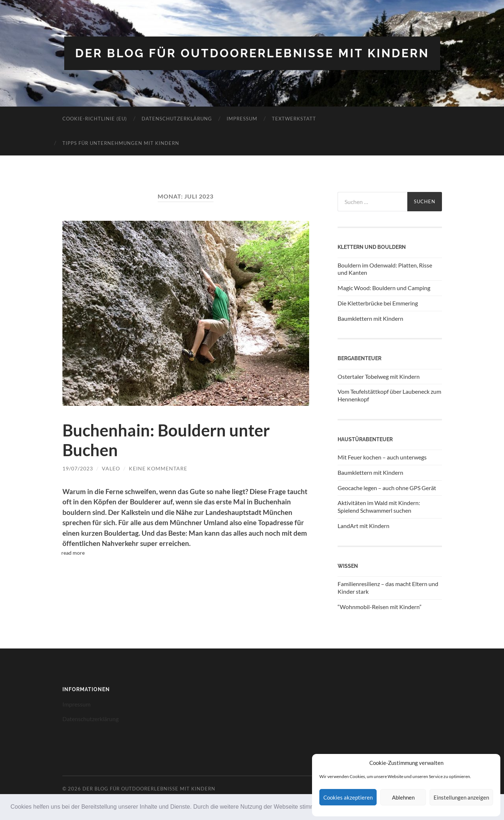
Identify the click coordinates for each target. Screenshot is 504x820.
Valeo (111, 468)
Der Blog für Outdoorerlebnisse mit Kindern (252, 53)
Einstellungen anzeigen (461, 797)
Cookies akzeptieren (348, 797)
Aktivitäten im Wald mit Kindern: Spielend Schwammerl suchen (379, 507)
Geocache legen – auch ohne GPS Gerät (387, 488)
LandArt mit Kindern (363, 526)
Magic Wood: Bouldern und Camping (384, 288)
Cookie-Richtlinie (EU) (95, 119)
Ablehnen (403, 797)
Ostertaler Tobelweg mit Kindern (379, 376)
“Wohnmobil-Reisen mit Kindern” (380, 607)
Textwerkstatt (294, 119)
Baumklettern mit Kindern (370, 318)
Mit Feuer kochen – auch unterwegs (382, 457)
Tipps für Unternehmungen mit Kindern (121, 143)
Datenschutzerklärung (177, 119)
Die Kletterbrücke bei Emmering (378, 303)
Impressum (242, 119)
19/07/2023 (78, 468)
